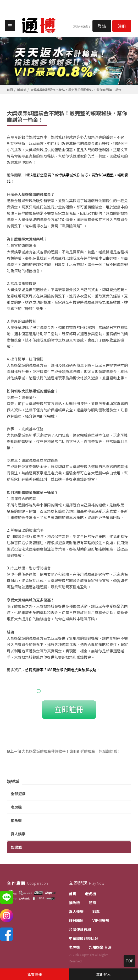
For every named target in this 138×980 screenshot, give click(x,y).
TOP (129, 961)
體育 (92, 903)
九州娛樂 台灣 (100, 947)
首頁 (10, 90)
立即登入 (103, 974)
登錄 (102, 26)
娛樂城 (22, 90)
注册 (122, 26)
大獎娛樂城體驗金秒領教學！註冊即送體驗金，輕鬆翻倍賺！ (64, 751)
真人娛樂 (18, 834)
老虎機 (16, 807)
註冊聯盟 (76, 920)
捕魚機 (16, 820)
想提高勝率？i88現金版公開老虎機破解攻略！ (63, 670)
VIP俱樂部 (101, 920)
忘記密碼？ (82, 26)
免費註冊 (35, 974)
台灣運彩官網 (80, 929)
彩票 (96, 911)
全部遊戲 (18, 794)
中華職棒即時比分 (84, 938)
